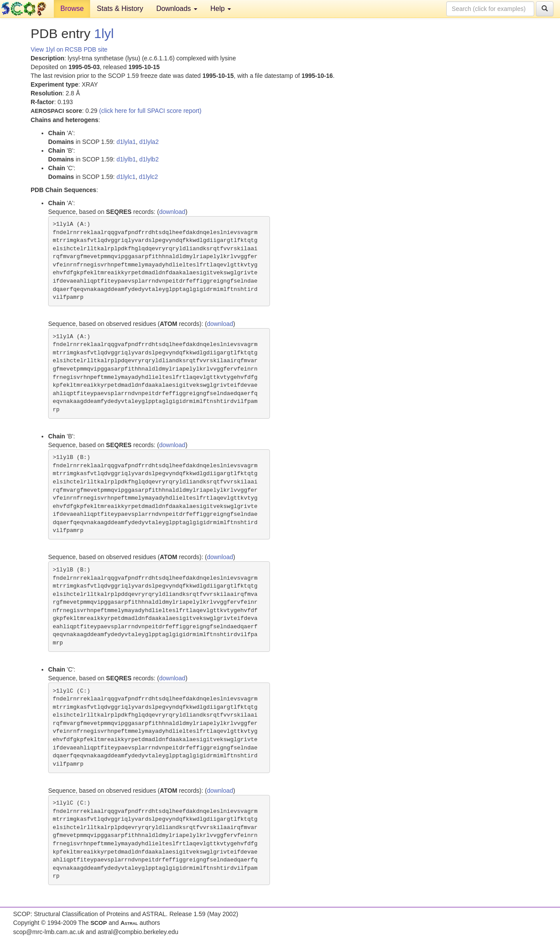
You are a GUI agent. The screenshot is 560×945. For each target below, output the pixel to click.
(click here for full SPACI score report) (150, 111)
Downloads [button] (177, 9)
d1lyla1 (126, 142)
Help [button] (221, 9)
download (172, 212)
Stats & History (120, 9)
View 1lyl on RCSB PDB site (69, 49)
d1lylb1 (126, 159)
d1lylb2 (149, 159)
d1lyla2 (149, 142)
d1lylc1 (126, 177)
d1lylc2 (149, 177)
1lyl (104, 33)
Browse (72, 9)
